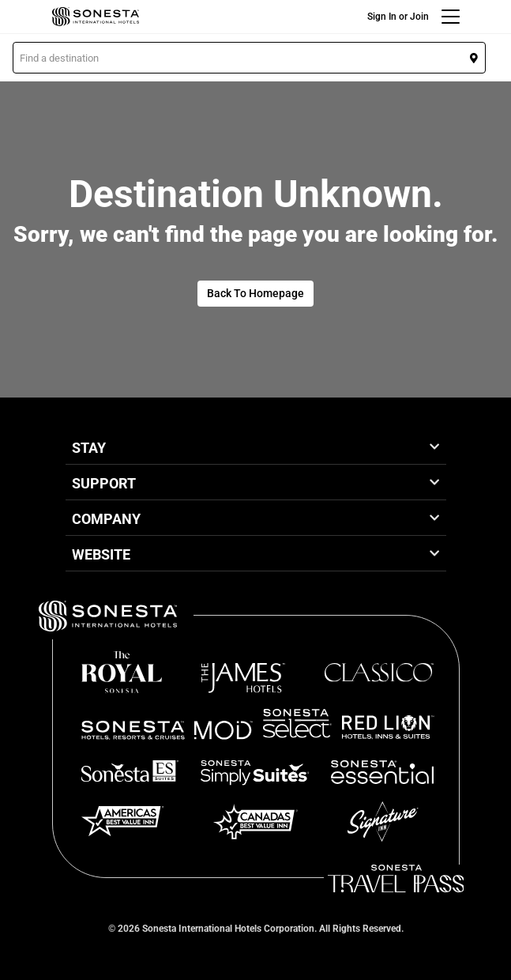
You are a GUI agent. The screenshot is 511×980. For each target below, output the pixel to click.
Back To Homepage (255, 293)
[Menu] (451, 17)
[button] (249, 58)
